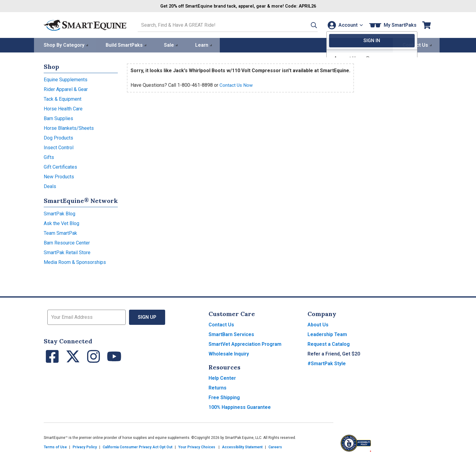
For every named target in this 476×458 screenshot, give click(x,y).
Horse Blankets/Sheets (69, 128)
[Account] (344, 25)
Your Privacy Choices (197, 446)
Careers (275, 446)
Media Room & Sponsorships (75, 262)
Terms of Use (55, 446)
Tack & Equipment (63, 98)
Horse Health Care (63, 108)
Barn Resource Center (67, 242)
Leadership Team (327, 334)
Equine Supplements (66, 79)
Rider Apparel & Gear (66, 89)
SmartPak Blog (59, 213)
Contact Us (221, 324)
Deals (50, 186)
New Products (59, 176)
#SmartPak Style (327, 363)
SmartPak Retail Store (67, 252)
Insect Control (59, 147)
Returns (218, 387)
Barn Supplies (58, 118)
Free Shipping (224, 397)
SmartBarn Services (231, 334)
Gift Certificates (60, 166)
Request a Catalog (329, 343)
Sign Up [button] (147, 317)
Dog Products (58, 137)
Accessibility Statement (242, 446)
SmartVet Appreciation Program (245, 343)
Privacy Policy (85, 446)
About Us (318, 324)
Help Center (222, 377)
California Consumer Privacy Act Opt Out (138, 446)
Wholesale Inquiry (229, 353)
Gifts (49, 157)
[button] (307, 25)
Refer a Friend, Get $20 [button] (334, 353)
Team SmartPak (60, 232)
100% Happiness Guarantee (240, 407)
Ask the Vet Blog (61, 223)
